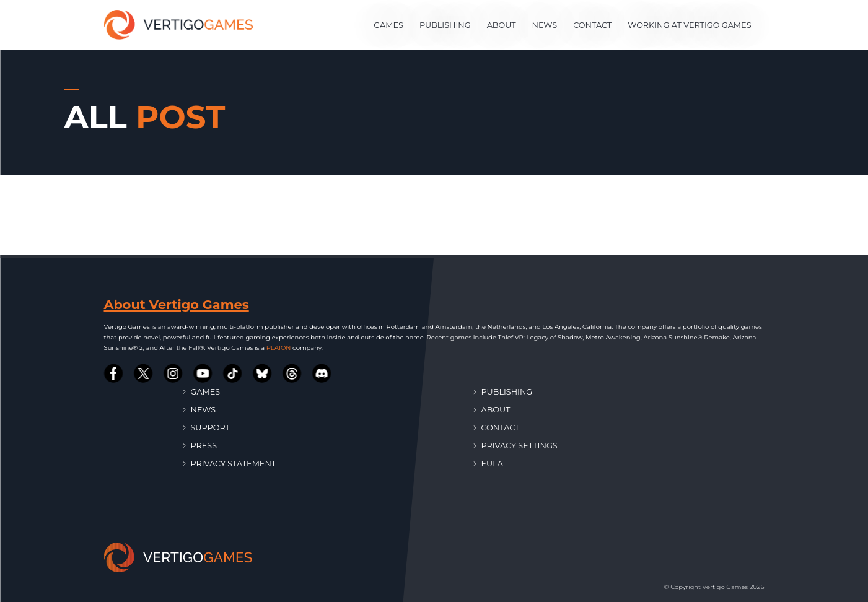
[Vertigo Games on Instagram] (173, 373)
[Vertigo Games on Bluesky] (263, 373)
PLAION (279, 348)
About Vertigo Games (177, 304)
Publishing (445, 25)
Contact (592, 25)
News (545, 25)
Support (207, 427)
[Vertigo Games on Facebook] (114, 373)
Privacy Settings (516, 445)
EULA (489, 463)
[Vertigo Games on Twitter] (144, 373)
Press (200, 445)
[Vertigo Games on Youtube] (203, 373)
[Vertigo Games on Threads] (292, 373)
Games (388, 25)
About (502, 25)
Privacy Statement (230, 463)
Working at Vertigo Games (689, 25)
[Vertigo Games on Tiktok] (233, 373)
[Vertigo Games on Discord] (322, 373)
